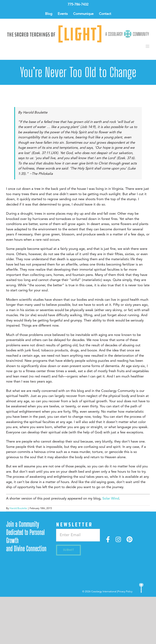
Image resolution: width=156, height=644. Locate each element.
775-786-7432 (78, 5)
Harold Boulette (18, 508)
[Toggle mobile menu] (148, 46)
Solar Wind (111, 499)
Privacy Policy (125, 592)
